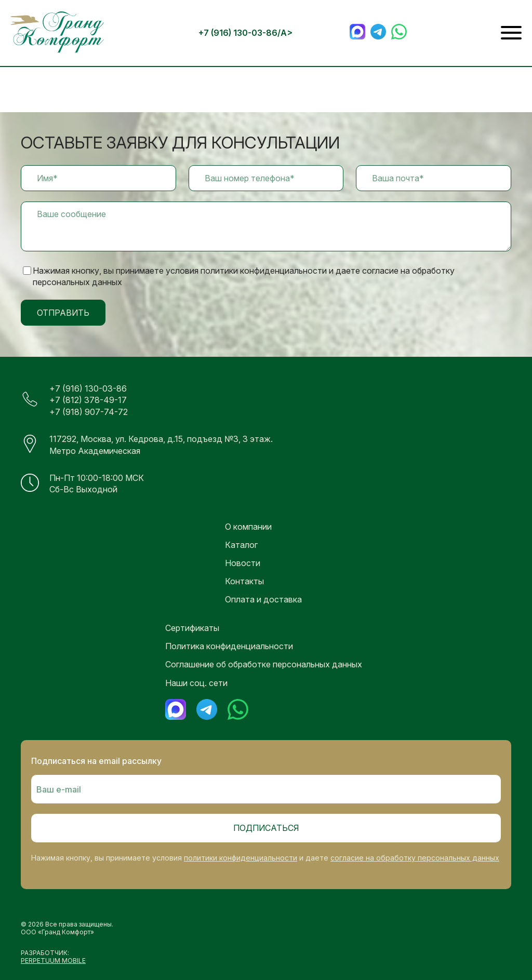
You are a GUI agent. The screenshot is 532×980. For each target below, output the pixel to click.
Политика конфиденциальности (229, 646)
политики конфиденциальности (241, 858)
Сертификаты (192, 628)
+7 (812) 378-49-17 (88, 400)
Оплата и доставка (263, 599)
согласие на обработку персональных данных (415, 858)
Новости (243, 563)
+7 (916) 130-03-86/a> (245, 33)
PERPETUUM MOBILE (53, 961)
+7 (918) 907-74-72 (89, 412)
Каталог (241, 545)
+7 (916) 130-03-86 (88, 388)
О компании (248, 527)
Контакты (244, 581)
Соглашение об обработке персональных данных (264, 664)
